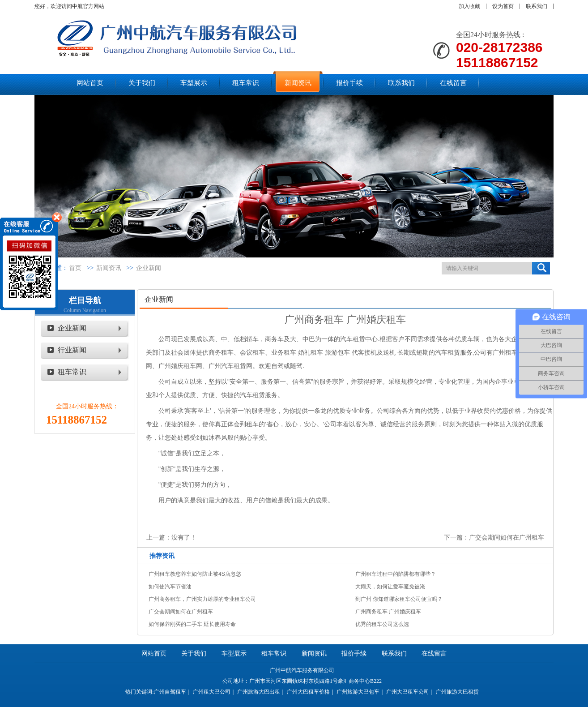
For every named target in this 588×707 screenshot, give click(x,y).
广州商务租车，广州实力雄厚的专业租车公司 (202, 599)
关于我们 (194, 653)
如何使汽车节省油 (170, 587)
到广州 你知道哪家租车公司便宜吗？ (399, 599)
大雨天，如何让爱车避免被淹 (390, 587)
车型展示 (234, 653)
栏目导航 (85, 300)
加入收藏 (469, 6)
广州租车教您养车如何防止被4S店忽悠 (195, 574)
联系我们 (537, 6)
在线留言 (434, 653)
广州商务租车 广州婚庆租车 (388, 612)
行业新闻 (72, 350)
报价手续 (354, 653)
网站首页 (154, 653)
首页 (75, 268)
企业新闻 (149, 268)
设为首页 (503, 6)
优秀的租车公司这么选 (382, 624)
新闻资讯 (109, 268)
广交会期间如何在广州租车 (507, 537)
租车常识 (72, 372)
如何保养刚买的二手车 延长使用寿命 (192, 624)
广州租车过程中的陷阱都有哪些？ (396, 574)
